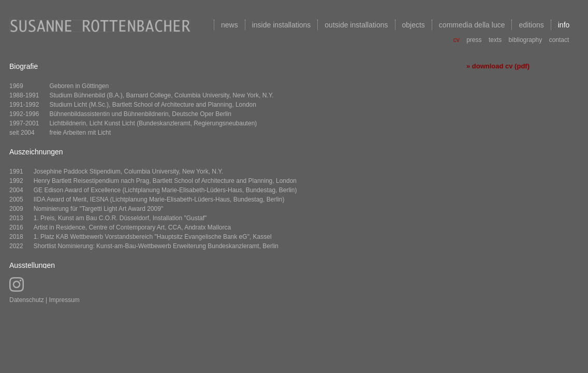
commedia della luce (472, 25)
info (564, 25)
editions (531, 25)
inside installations (282, 25)
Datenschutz (27, 300)
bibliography (526, 40)
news (230, 25)
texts (495, 40)
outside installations (356, 25)
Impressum (64, 300)
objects (414, 25)
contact (559, 40)
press (474, 40)
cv (457, 40)
